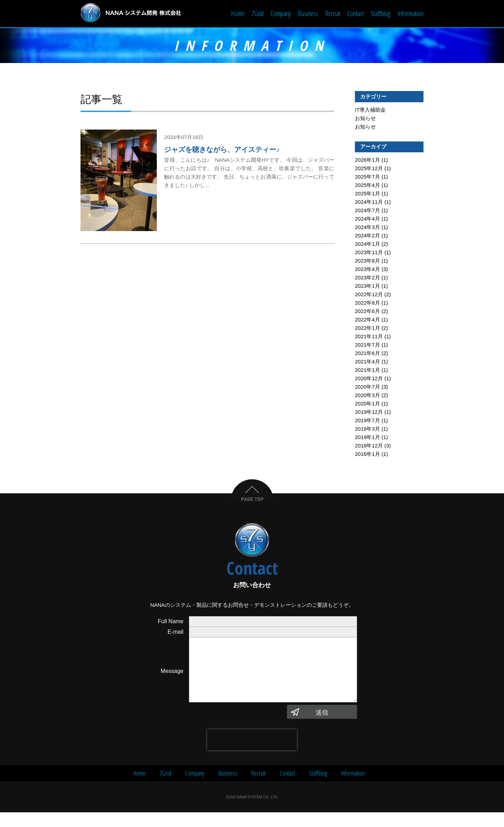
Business (308, 13)
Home (238, 13)
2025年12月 (369, 169)
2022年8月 (367, 303)
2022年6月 (367, 312)
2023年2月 (367, 278)
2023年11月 (369, 253)
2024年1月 (367, 245)
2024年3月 (367, 228)
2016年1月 (367, 455)
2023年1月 (367, 287)
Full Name (171, 622)
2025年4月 (367, 186)
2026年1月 (367, 161)
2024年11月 (369, 203)
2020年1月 (367, 404)
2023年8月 (367, 261)
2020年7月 (367, 387)
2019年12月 (369, 413)
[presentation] (252, 755)
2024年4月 (367, 219)
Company (281, 13)
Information (410, 13)
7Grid (258, 13)
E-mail (176, 633)
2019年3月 (367, 429)
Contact (355, 13)
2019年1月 (367, 438)
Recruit (333, 13)
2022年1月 (367, 329)
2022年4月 (367, 320)
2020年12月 (369, 379)
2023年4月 (367, 270)
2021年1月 (367, 371)
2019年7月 (367, 421)
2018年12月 (369, 446)
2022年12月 (369, 295)
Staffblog (380, 13)
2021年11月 (369, 337)
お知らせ (365, 119)
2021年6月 (367, 354)
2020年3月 (367, 396)
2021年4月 (367, 362)
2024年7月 (367, 211)
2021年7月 (367, 345)
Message (172, 679)
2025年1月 (367, 194)
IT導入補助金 (370, 110)
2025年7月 (367, 177)
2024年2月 (367, 236)
